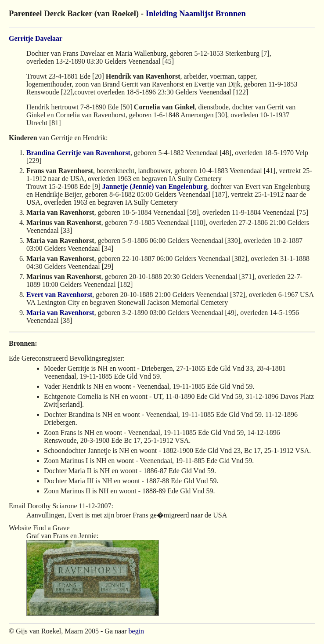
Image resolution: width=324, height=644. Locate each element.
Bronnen (231, 13)
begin (137, 631)
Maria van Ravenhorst (60, 313)
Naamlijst (196, 13)
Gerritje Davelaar (36, 38)
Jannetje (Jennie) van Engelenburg (155, 186)
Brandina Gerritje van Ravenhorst (78, 153)
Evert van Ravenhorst (59, 295)
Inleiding (162, 13)
